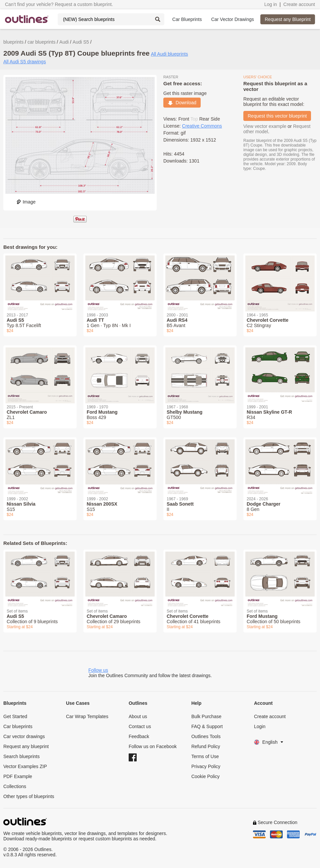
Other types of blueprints (29, 796)
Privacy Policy (206, 766)
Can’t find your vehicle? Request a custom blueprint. (59, 4)
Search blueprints (21, 756)
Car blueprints (18, 726)
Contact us (140, 726)
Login (260, 726)
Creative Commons (202, 126)
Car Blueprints (187, 19)
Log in (271, 4)
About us (138, 716)
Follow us (98, 670)
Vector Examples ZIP (25, 766)
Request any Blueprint (288, 19)
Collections (15, 786)
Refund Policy (206, 746)
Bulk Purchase (206, 716)
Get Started (15, 716)
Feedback (139, 736)
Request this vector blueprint (277, 116)
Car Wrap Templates (87, 716)
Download (182, 103)
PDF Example (18, 776)
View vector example (265, 126)
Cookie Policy (205, 776)
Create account (299, 4)
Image (26, 202)
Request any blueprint (26, 746)
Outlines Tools (206, 736)
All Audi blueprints (169, 54)
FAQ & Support (207, 726)
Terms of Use (205, 756)
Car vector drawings (24, 736)
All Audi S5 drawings (25, 62)
